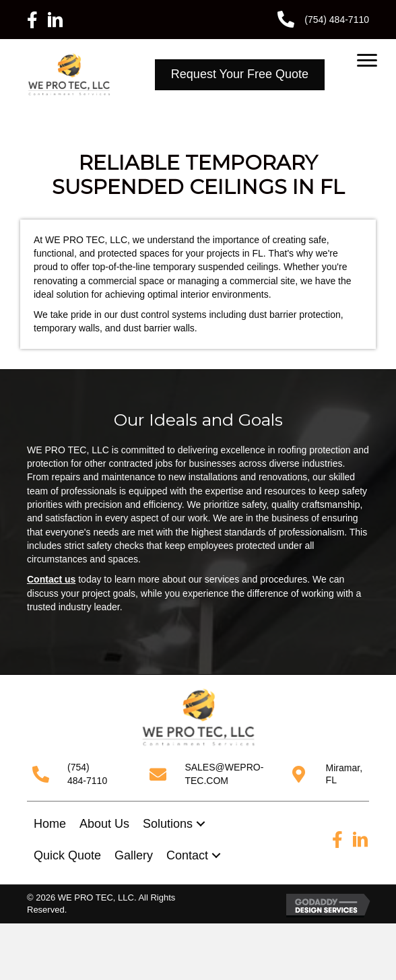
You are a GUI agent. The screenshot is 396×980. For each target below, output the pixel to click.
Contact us (51, 579)
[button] (201, 824)
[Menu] (367, 61)
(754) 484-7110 (337, 20)
